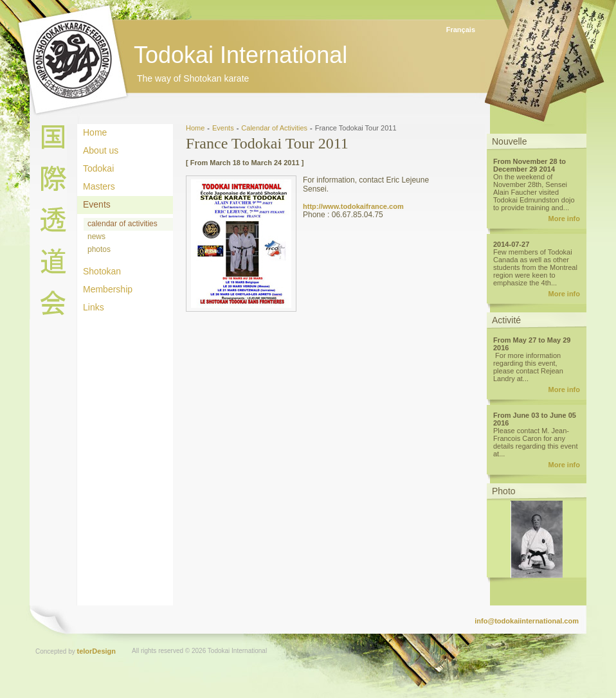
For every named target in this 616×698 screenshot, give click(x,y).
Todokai (98, 168)
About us (101, 150)
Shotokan (102, 271)
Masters (99, 186)
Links (94, 307)
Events (97, 204)
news (96, 237)
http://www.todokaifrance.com (353, 206)
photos (99, 249)
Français (461, 30)
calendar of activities (122, 224)
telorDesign (97, 651)
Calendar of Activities (274, 128)
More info (565, 219)
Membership (108, 289)
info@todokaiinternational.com (527, 621)
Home (95, 132)
